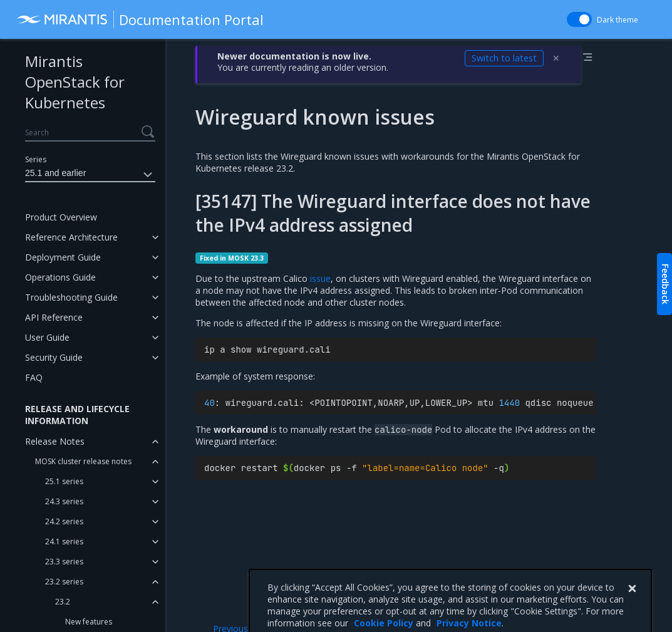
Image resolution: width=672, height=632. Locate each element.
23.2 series (64, 582)
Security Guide (54, 357)
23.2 (63, 602)
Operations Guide (60, 277)
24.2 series (64, 521)
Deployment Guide (63, 257)
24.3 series (64, 501)
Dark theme (618, 20)
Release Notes (55, 441)
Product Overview (61, 217)
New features (89, 622)
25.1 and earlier (90, 175)
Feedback (665, 284)
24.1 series (64, 541)
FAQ (34, 377)
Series (36, 159)
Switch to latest (504, 58)
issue (320, 278)
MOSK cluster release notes (83, 461)
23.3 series (64, 562)
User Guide (47, 337)
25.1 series (64, 481)
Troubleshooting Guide (71, 297)
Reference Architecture (71, 237)
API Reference (54, 317)
